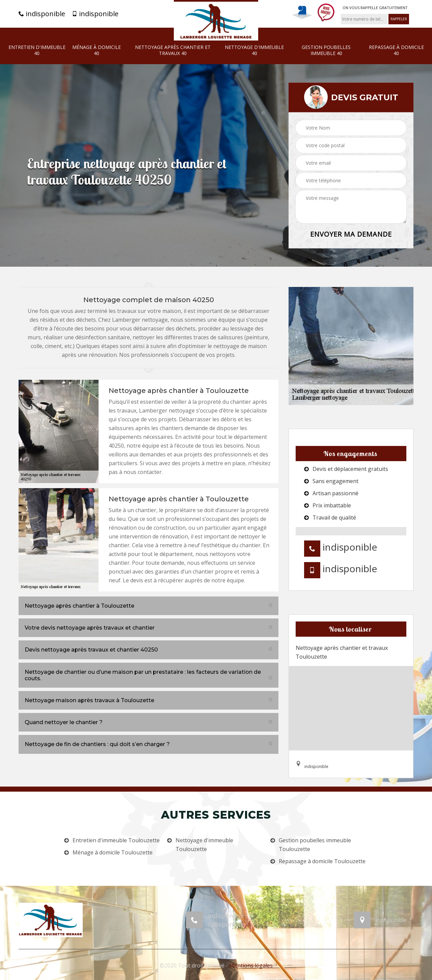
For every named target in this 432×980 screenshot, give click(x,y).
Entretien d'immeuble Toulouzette (116, 840)
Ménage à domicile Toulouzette (113, 852)
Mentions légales (251, 965)
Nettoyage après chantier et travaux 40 (173, 50)
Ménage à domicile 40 (97, 50)
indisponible (42, 14)
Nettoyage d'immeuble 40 (254, 50)
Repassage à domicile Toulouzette (322, 861)
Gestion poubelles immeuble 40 (326, 50)
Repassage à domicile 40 (396, 50)
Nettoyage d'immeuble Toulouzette (204, 845)
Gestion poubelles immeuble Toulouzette (315, 845)
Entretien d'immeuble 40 (37, 50)
